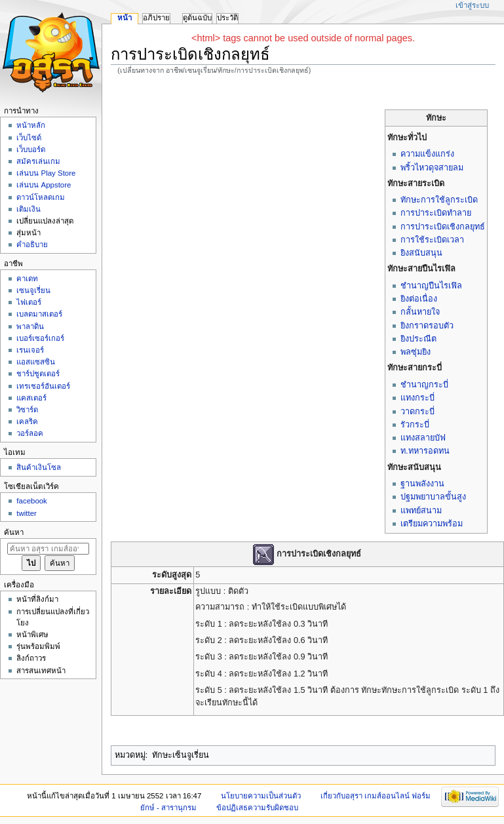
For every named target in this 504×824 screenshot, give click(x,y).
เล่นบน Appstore (44, 185)
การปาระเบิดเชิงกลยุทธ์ (443, 227)
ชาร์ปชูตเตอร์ (38, 374)
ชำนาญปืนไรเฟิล (431, 286)
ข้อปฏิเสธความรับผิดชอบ (257, 808)
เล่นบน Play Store (46, 173)
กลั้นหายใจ (420, 312)
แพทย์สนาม (421, 511)
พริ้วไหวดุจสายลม (432, 168)
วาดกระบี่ (417, 412)
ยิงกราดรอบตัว (427, 326)
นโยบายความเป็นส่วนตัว (261, 796)
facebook (31, 501)
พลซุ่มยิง (416, 352)
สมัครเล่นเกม (38, 161)
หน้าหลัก (31, 125)
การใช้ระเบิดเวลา (432, 240)
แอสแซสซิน (36, 362)
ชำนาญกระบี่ (424, 385)
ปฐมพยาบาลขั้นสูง (433, 497)
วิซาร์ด (27, 410)
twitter (27, 513)
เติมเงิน (29, 209)
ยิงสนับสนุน (421, 253)
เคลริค (27, 422)
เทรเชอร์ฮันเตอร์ (43, 386)
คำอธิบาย (32, 245)
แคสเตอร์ (31, 398)
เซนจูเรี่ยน (33, 290)
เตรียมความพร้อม (432, 524)
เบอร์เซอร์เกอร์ (40, 338)
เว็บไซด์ (29, 138)
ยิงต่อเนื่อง (419, 299)
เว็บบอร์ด (31, 149)
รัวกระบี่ (415, 425)
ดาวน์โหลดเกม (41, 197)
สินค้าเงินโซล (39, 467)
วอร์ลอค (30, 433)
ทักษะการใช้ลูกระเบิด (439, 200)
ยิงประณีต (418, 339)
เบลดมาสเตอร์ (39, 314)
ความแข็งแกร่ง (427, 154)
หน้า (125, 18)
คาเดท (27, 279)
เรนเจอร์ (30, 350)
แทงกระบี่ (417, 398)
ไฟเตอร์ (29, 302)
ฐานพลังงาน (422, 484)
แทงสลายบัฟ (423, 438)
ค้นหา (14, 532)
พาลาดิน (30, 326)
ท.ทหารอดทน (425, 451)
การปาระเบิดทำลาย (436, 213)
